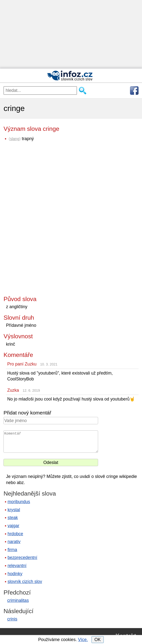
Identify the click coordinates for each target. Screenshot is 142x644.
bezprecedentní (22, 558)
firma (12, 550)
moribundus (19, 502)
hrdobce (15, 534)
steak (13, 518)
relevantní (17, 566)
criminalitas (18, 600)
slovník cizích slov (25, 582)
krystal (14, 510)
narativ (14, 542)
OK (97, 640)
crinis (12, 619)
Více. (83, 640)
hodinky (15, 574)
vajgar (13, 526)
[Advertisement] (71, 34)
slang (15, 139)
